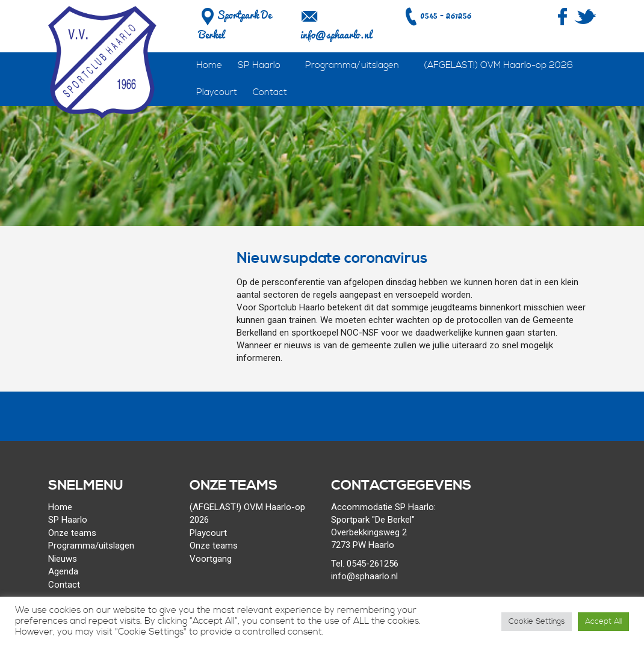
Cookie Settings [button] (537, 621)
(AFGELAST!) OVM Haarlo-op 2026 (498, 65)
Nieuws (63, 559)
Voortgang (211, 559)
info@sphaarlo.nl (336, 35)
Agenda (63, 571)
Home (209, 65)
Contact (270, 92)
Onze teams (72, 533)
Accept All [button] (603, 621)
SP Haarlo (259, 65)
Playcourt (217, 92)
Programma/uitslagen (352, 65)
